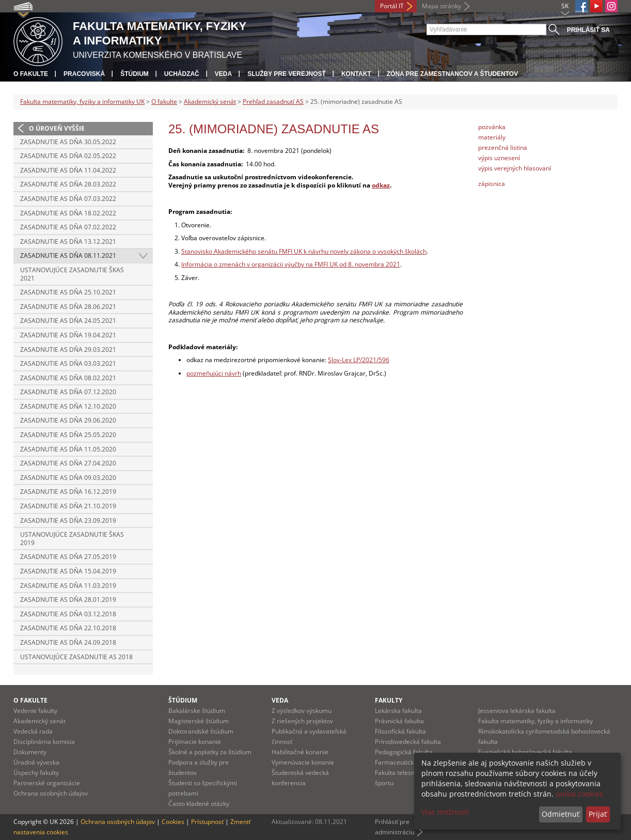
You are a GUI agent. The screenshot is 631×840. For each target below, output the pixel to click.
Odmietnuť (561, 814)
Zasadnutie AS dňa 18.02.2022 (68, 213)
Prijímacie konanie (195, 742)
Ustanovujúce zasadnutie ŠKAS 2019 (72, 539)
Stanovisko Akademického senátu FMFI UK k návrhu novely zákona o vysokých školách (304, 251)
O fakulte (31, 74)
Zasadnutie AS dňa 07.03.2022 (68, 199)
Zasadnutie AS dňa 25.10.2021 (68, 292)
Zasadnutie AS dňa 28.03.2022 (68, 184)
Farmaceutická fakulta (407, 762)
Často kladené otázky (199, 804)
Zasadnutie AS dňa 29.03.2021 (68, 349)
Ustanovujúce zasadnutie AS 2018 (76, 657)
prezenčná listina (503, 147)
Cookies (173, 822)
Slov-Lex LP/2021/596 (359, 360)
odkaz (381, 185)
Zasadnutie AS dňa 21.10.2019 (68, 506)
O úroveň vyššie (57, 128)
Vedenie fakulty (35, 711)
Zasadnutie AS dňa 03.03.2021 (68, 363)
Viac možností (445, 812)
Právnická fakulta (399, 721)
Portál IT (392, 6)
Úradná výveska (36, 762)
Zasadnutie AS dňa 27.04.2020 (68, 463)
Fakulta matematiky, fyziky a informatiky (535, 721)
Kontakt (356, 74)
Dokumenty (30, 752)
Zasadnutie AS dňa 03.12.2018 (68, 614)
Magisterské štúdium (199, 721)
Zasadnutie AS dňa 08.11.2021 (68, 255)
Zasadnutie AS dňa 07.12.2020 (68, 392)
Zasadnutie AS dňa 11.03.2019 (68, 586)
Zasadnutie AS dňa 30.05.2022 (68, 142)
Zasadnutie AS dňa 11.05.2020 (68, 449)
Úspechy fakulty (36, 773)
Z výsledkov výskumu (302, 711)
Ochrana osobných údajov (51, 793)
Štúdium (135, 74)
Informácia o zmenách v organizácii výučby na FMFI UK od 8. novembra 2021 (291, 264)
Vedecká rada (33, 731)
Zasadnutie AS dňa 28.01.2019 (68, 600)
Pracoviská (84, 74)
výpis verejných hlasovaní (515, 168)
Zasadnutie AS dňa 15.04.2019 (68, 571)
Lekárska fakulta (398, 711)
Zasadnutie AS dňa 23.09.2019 (68, 520)
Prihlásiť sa (588, 30)
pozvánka (492, 127)
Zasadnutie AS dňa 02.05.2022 (68, 156)
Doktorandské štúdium (201, 731)
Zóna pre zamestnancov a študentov (452, 74)
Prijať (598, 814)
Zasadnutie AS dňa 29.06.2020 (68, 420)
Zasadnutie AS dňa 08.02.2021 (68, 378)
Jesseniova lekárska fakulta (517, 711)
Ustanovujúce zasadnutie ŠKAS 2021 (72, 274)
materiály (492, 137)
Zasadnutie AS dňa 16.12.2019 (68, 492)
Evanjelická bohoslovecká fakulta (525, 752)
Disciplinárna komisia (44, 742)
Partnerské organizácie (47, 783)
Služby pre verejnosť (287, 74)
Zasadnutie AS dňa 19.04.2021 (68, 335)
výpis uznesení (499, 158)
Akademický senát (210, 102)
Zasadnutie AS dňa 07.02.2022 (68, 227)
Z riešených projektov (302, 721)
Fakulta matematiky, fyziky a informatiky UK (82, 102)
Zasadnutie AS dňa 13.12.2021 (68, 242)
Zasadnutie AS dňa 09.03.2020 (68, 478)
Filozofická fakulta (400, 731)
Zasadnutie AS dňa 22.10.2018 (68, 628)
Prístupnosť (207, 822)
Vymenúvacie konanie (303, 762)
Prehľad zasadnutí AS (273, 102)
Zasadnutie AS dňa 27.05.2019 (68, 557)
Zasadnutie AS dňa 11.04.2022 (68, 170)
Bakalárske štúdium (197, 711)
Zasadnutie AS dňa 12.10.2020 (68, 406)
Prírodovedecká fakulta (408, 742)
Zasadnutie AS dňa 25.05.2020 (68, 435)
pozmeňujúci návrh (214, 373)
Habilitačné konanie (300, 752)
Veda (223, 74)
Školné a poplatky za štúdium (210, 752)
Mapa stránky (441, 6)
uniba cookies (579, 794)
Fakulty (389, 700)
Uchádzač (182, 74)
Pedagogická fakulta (404, 752)
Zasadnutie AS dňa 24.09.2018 (68, 642)
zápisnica (492, 184)
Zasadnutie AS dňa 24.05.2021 (68, 321)
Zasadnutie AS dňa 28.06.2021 (68, 307)
